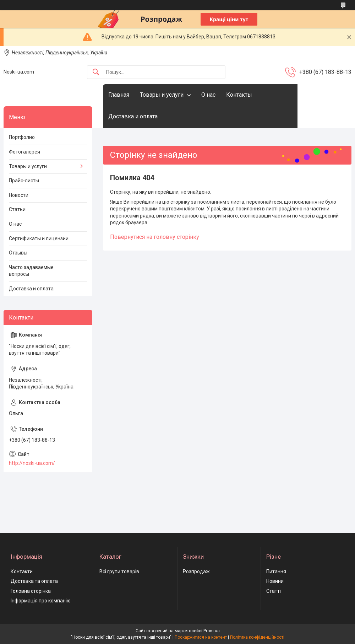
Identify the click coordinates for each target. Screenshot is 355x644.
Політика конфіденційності (257, 637)
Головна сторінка (31, 591)
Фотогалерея (24, 152)
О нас (208, 95)
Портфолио (22, 137)
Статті (274, 591)
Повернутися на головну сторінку (155, 237)
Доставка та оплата (34, 581)
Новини (275, 581)
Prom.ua (212, 631)
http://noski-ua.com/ (32, 463)
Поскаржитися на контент (201, 637)
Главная (119, 95)
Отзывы (18, 253)
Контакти (22, 571)
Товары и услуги (162, 95)
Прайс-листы (24, 181)
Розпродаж (196, 571)
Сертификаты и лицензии (39, 238)
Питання (276, 571)
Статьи (17, 209)
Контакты (239, 95)
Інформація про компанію (41, 601)
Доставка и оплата (133, 116)
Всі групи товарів (119, 571)
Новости (19, 195)
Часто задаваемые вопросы (31, 271)
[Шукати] (96, 72)
